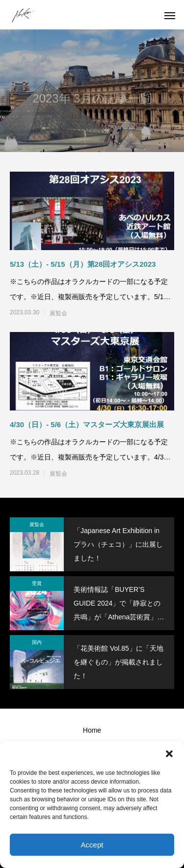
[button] (169, 754)
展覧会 (58, 313)
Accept (92, 845)
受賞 (37, 583)
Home (92, 730)
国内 (37, 642)
